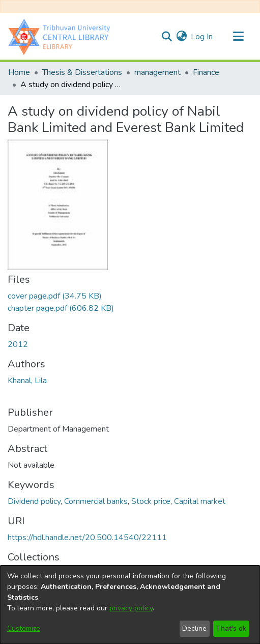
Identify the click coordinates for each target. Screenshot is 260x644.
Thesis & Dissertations (82, 72)
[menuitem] (181, 37)
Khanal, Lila (27, 381)
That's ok (231, 628)
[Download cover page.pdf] (55, 296)
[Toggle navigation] (238, 37)
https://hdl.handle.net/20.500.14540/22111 (87, 538)
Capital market (200, 501)
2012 (18, 344)
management (157, 72)
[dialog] (130, 605)
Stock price (151, 501)
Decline (194, 628)
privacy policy (131, 608)
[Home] (62, 36)
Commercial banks (96, 501)
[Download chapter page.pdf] (61, 308)
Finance (206, 72)
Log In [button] (202, 37)
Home (19, 72)
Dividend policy (34, 501)
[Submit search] (167, 37)
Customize (24, 628)
